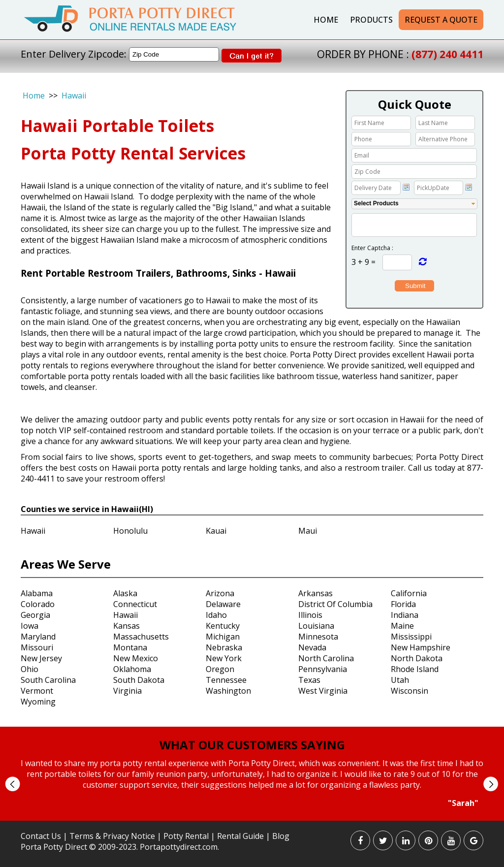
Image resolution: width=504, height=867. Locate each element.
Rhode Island (415, 669)
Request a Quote (441, 20)
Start (249, 818)
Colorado (38, 604)
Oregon (220, 669)
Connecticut (135, 604)
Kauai (216, 531)
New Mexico (136, 658)
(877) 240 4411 (447, 54)
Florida (403, 604)
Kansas (126, 626)
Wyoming (38, 702)
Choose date (406, 187)
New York (224, 658)
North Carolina (326, 658)
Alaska (125, 593)
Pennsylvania (323, 669)
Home (326, 20)
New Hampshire (421, 647)
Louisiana (316, 626)
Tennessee (226, 680)
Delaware (223, 604)
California (409, 593)
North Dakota (417, 658)
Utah (400, 680)
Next (490, 784)
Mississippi (411, 637)
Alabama (37, 593)
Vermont (37, 691)
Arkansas (315, 593)
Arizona (220, 593)
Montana (130, 647)
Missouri (37, 647)
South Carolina (48, 680)
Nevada (312, 647)
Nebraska (224, 647)
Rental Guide (241, 836)
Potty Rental (186, 836)
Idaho (216, 615)
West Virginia (323, 691)
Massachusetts (141, 637)
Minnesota (318, 637)
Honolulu (130, 531)
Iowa (30, 626)
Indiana (405, 615)
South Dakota (139, 680)
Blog (281, 836)
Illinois (310, 615)
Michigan (223, 637)
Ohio (30, 669)
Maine (402, 626)
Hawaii (74, 96)
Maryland (38, 637)
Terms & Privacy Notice (112, 836)
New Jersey (41, 658)
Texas (309, 680)
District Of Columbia (335, 604)
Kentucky (223, 626)
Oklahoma (132, 669)
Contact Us (41, 836)
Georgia (35, 615)
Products (371, 20)
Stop (256, 818)
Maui (308, 531)
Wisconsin (409, 691)
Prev (13, 784)
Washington (228, 691)
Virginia (127, 691)
